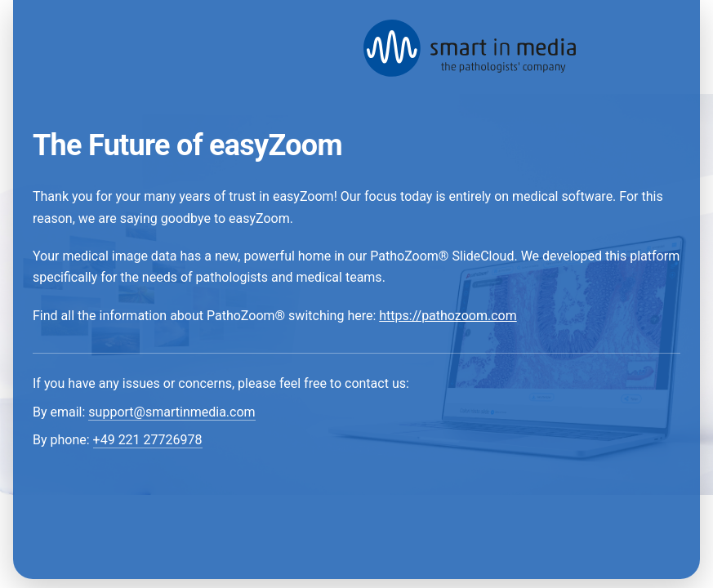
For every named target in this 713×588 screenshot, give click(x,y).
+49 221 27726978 (148, 440)
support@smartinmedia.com (172, 412)
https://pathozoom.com (448, 316)
